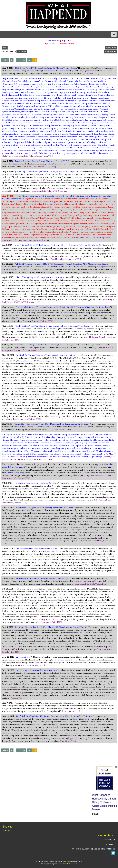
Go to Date (22, 51)
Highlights (66, 41)
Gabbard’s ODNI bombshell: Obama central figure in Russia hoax (44, 78)
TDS (96, 73)
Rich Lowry (7, 302)
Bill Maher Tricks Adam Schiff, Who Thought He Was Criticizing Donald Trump (51, 627)
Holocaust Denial (97, 337)
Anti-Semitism (78, 237)
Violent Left (44, 240)
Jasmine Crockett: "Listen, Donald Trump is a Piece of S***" (41, 161)
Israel (108, 237)
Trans (35, 240)
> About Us (110, 840)
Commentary (53, 41)
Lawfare (63, 191)
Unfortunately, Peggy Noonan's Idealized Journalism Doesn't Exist (44, 507)
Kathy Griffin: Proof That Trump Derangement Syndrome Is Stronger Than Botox (52, 326)
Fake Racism (100, 500)
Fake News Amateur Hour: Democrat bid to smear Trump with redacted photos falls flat (55, 434)
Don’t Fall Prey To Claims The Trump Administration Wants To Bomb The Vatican (53, 716)
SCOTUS (18, 302)
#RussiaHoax (13, 473)
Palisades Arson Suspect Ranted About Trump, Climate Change (44, 345)
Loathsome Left (21, 156)
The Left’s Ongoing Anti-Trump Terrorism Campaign (40, 277)
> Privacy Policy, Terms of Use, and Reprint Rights (92, 849)
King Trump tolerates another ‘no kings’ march (38, 670)
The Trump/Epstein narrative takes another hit (36, 548)
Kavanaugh (109, 299)
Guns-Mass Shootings (95, 237)
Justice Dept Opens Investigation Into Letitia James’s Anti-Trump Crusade (48, 171)
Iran (100, 649)
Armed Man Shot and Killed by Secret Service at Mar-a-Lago (42, 578)
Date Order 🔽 (111, 51)
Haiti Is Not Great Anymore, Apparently (33, 483)
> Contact (110, 844)
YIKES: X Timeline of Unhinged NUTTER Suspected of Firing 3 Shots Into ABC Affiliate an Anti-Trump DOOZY (55, 265)
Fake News (88, 73)
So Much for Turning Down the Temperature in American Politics (46, 355)
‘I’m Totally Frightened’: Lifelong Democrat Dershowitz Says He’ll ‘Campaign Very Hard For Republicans (63, 307)
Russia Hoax (42, 156)
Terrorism (27, 240)
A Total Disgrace (24, 657)
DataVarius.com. (71, 864)
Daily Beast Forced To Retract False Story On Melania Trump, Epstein (46, 68)
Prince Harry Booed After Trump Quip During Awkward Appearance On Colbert (51, 424)
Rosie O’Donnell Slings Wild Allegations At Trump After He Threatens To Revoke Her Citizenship (58, 245)
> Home (7, 831)
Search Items (111, 48)
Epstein (107, 457)
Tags (5, 48)
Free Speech (108, 541)
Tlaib (53, 166)
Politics (32, 156)
